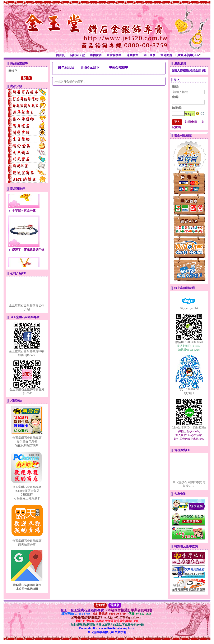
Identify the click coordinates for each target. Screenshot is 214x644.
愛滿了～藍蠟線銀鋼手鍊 (28, 251)
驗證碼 (177, 108)
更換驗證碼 (202, 114)
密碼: (175, 97)
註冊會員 (191, 122)
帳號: (175, 87)
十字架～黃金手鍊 (24, 212)
